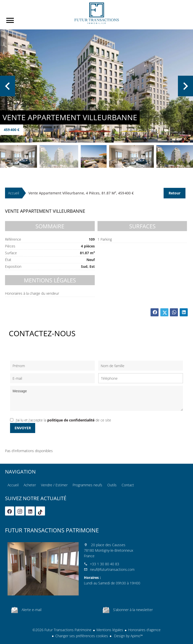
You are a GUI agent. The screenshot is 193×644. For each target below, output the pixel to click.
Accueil (96, 13)
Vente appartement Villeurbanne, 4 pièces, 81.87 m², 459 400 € (81, 193)
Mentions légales (110, 630)
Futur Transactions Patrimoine (52, 530)
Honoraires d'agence (144, 630)
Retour (175, 193)
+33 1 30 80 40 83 (105, 564)
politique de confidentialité (71, 420)
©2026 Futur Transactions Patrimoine (62, 630)
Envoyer (23, 428)
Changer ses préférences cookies (82, 636)
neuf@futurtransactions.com (112, 569)
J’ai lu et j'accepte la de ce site (63, 420)
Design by (128, 636)
